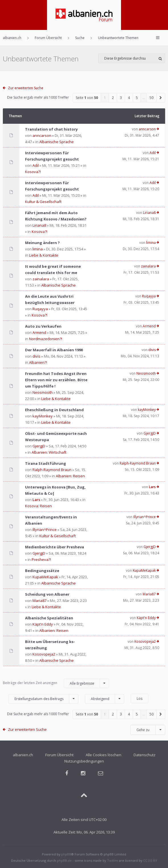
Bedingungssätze (42, 571)
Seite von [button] (87, 98)
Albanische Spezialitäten (49, 618)
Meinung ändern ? (42, 243)
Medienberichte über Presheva (55, 547)
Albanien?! (38, 362)
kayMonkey (43, 416)
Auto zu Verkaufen (43, 326)
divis (36, 356)
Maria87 (39, 601)
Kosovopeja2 (44, 654)
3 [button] (121, 98)
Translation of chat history (51, 129)
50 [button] (151, 98)
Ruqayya (40, 309)
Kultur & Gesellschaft (43, 202)
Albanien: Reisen (70, 476)
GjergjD (39, 446)
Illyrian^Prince (45, 530)
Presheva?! (41, 559)
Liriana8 (39, 225)
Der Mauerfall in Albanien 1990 (54, 350)
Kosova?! (33, 172)
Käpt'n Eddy (43, 624)
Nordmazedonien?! (46, 339)
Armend (39, 332)
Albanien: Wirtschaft (49, 452)
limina (38, 249)
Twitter (113, 860)
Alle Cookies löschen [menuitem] (104, 755)
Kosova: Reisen (38, 506)
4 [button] (129, 98)
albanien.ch (23, 755)
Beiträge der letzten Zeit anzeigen (56, 683)
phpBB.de (64, 860)
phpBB (66, 854)
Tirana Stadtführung (46, 463)
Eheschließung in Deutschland (54, 410)
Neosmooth (43, 392)
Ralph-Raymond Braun (52, 470)
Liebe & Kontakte (44, 255)
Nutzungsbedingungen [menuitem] (84, 761)
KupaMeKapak (45, 577)
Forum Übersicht (59, 755)
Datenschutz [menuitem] (145, 755)
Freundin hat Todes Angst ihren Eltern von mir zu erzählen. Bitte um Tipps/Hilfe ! (56, 380)
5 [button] (137, 98)
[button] (161, 98)
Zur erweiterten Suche (26, 88)
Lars (36, 500)
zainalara (41, 279)
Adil (36, 165)
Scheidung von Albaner (47, 594)
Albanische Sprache (57, 142)
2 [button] (113, 98)
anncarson (42, 135)
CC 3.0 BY (150, 860)
